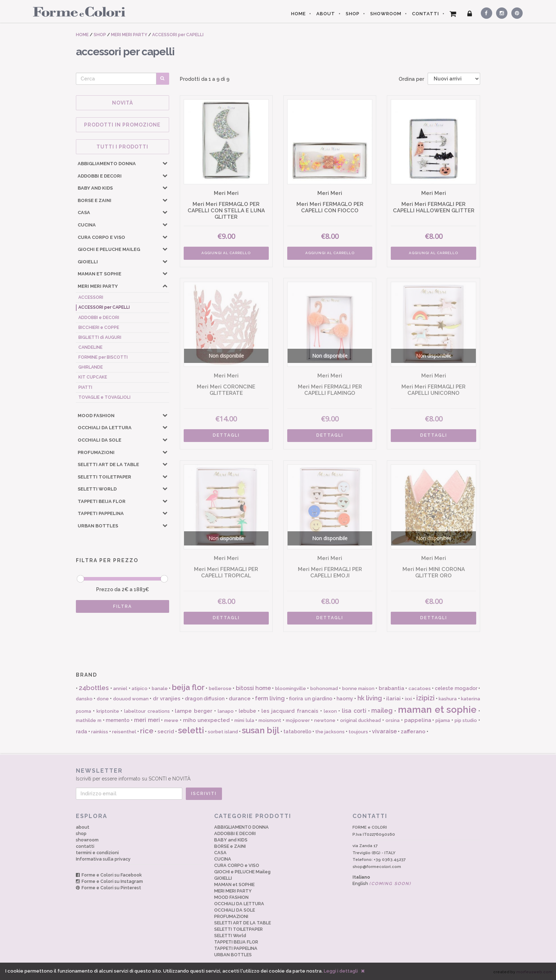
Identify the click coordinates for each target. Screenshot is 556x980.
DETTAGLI (226, 435)
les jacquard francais (290, 711)
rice (147, 731)
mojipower (298, 720)
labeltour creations (147, 711)
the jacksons (330, 732)
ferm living (270, 698)
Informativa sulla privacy (103, 859)
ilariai (393, 699)
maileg (382, 710)
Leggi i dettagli (341, 971)
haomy (345, 699)
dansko (84, 699)
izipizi (426, 698)
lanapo (226, 711)
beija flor (188, 687)
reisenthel (124, 732)
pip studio (466, 720)
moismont (270, 720)
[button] (165, 163)
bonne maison (358, 688)
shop (81, 833)
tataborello (297, 732)
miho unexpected (207, 720)
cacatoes (420, 688)
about (83, 827)
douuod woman (131, 699)
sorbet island (223, 732)
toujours (358, 732)
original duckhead (361, 720)
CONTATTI (426, 14)
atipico (140, 688)
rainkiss (100, 732)
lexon (330, 711)
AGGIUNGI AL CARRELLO (226, 253)
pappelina (418, 720)
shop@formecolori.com (377, 867)
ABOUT (326, 14)
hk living (370, 698)
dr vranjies (167, 699)
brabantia (391, 688)
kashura (448, 699)
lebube (247, 711)
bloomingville (291, 688)
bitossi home (253, 688)
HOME (298, 14)
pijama (443, 720)
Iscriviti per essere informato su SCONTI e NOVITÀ (278, 774)
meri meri (147, 720)
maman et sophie (437, 710)
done (103, 699)
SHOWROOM (386, 14)
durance (240, 699)
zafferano (413, 732)
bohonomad (324, 688)
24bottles (94, 688)
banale (160, 688)
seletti (191, 730)
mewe (171, 720)
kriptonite (108, 711)
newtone (325, 720)
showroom (87, 840)
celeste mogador (456, 688)
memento (118, 720)
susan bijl (261, 730)
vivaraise (384, 731)
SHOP (353, 14)
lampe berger (194, 711)
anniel (120, 688)
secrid (166, 732)
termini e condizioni (97, 853)
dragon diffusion (205, 699)
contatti (85, 846)
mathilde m (89, 720)
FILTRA (123, 606)
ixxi (408, 699)
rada (82, 732)
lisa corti (354, 711)
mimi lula (244, 720)
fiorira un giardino (311, 699)
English (382, 883)
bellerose (220, 688)
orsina (393, 720)
